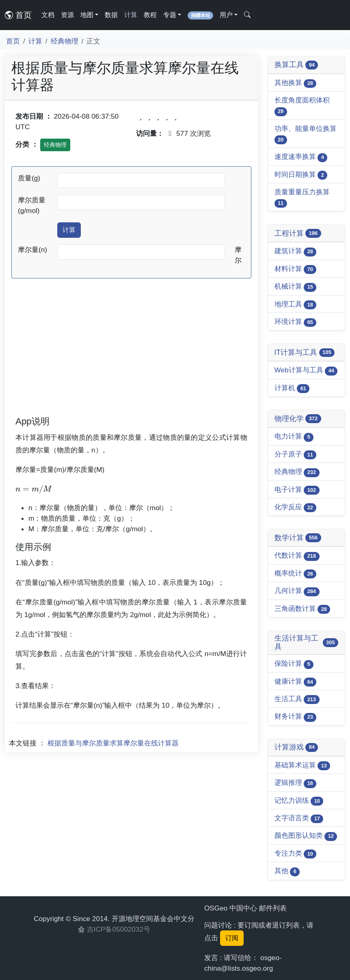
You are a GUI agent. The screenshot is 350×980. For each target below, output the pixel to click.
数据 (111, 15)
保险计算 (294, 664)
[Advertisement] (131, 358)
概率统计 (296, 574)
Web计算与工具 (306, 370)
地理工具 (296, 305)
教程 (150, 15)
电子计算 (297, 490)
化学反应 (296, 507)
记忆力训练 (299, 801)
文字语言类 (299, 818)
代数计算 (297, 556)
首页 (18, 15)
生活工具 (297, 699)
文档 (48, 15)
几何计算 (297, 591)
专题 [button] (170, 15)
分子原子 (296, 455)
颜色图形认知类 (306, 836)
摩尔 (238, 255)
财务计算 (296, 717)
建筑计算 (296, 251)
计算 (131, 15)
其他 (287, 871)
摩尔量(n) (32, 250)
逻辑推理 (296, 783)
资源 (67, 15)
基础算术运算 (302, 766)
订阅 (232, 938)
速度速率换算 (301, 157)
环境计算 (296, 322)
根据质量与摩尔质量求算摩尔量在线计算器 (113, 743)
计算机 (292, 388)
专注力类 (296, 854)
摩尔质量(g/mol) (32, 205)
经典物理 (65, 41)
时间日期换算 (301, 175)
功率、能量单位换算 (306, 134)
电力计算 (294, 437)
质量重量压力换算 (302, 198)
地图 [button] (87, 15)
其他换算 (296, 83)
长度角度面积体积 (302, 106)
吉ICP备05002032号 (119, 929)
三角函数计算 (302, 609)
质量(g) (29, 178)
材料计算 (296, 269)
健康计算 (296, 682)
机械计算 (296, 287)
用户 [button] (226, 15)
